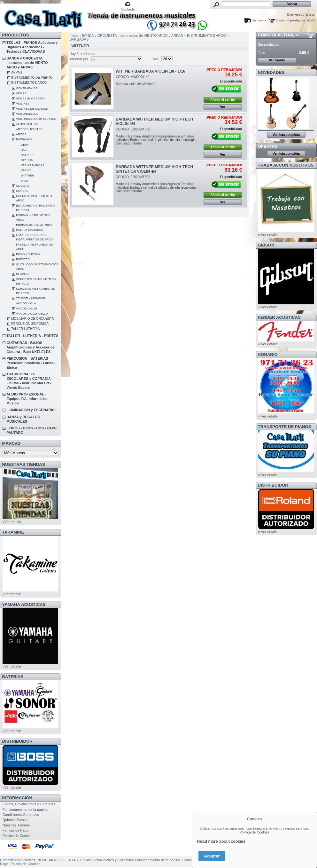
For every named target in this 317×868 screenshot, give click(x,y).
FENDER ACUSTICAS (279, 317)
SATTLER (27, 155)
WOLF (25, 181)
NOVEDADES (271, 72)
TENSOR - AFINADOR (31, 298)
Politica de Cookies (18, 836)
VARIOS (26, 170)
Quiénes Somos (15, 820)
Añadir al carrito (223, 100)
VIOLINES (23, 104)
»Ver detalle (12, 522)
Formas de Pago (15, 830)
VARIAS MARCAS (32, 165)
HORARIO (268, 354)
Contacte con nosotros (18, 860)
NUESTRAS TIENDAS (24, 464)
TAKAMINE (13, 532)
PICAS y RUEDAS (28, 254)
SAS (24, 150)
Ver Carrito (277, 60)
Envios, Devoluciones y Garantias (29, 804)
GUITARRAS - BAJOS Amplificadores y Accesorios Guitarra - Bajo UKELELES (31, 347)
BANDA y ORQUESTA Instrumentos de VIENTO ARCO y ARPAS (27, 63)
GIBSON (266, 245)
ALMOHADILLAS (27, 124)
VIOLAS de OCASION (30, 98)
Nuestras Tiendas (16, 825)
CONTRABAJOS (27, 88)
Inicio (74, 35)
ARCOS (21, 134)
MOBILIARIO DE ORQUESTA (32, 319)
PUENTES (23, 259)
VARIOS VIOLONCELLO (32, 314)
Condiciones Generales (21, 815)
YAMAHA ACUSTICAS (24, 604)
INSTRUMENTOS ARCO (29, 83)
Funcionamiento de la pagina (25, 809)
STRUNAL (27, 160)
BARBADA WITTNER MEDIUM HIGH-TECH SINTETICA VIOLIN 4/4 (154, 169)
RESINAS (22, 274)
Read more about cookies (221, 841)
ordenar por (79, 59)
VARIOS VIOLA (26, 303)
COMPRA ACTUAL (276, 35)
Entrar (310, 14)
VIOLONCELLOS (27, 114)
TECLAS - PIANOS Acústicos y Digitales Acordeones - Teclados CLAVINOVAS (32, 47)
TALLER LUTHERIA (25, 329)
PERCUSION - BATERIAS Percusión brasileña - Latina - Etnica (31, 363)
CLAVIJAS (23, 186)
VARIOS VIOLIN (26, 309)
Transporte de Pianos (285, 427)
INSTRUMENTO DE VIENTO (32, 78)
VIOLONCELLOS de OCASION (36, 119)
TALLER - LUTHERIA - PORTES (32, 336)
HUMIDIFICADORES (30, 230)
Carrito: (281, 20)
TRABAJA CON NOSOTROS (286, 165)
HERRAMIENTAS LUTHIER (34, 225)
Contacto (128, 9)
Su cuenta (259, 20)
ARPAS (16, 72)
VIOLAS (21, 93)
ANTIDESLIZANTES (29, 129)
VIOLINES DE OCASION (32, 109)
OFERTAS (268, 146)
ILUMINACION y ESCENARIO (31, 410)
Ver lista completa (286, 135)
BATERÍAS (13, 677)
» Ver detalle (268, 235)
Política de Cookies (254, 832)
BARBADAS (24, 139)
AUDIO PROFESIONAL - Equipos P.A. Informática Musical (27, 399)
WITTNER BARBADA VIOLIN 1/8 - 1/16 (150, 71)
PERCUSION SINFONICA (30, 324)
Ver (156, 59)
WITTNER (27, 176)
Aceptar (212, 856)
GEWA (25, 145)
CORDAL (22, 191)
